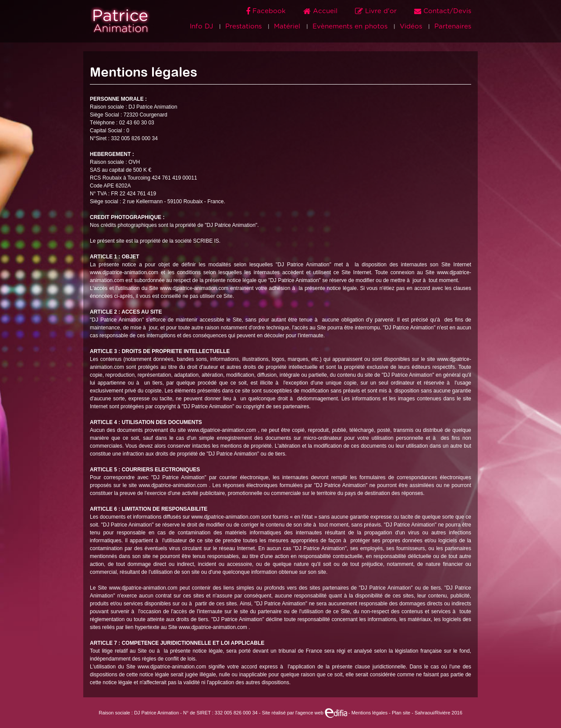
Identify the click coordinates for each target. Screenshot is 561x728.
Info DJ (201, 27)
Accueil (321, 11)
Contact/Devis (443, 11)
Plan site (401, 713)
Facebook (267, 11)
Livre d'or (377, 11)
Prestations (243, 27)
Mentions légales (370, 713)
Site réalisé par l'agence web (304, 713)
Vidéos (411, 27)
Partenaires (453, 27)
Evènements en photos (350, 27)
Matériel (287, 27)
